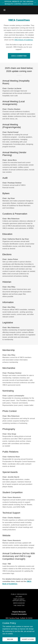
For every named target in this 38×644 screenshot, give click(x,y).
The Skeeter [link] (19, 605)
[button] (6, 10)
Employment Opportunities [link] (19, 600)
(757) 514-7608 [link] (19, 622)
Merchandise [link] (19, 603)
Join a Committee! (19, 56)
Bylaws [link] (19, 597)
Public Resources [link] (19, 594)
